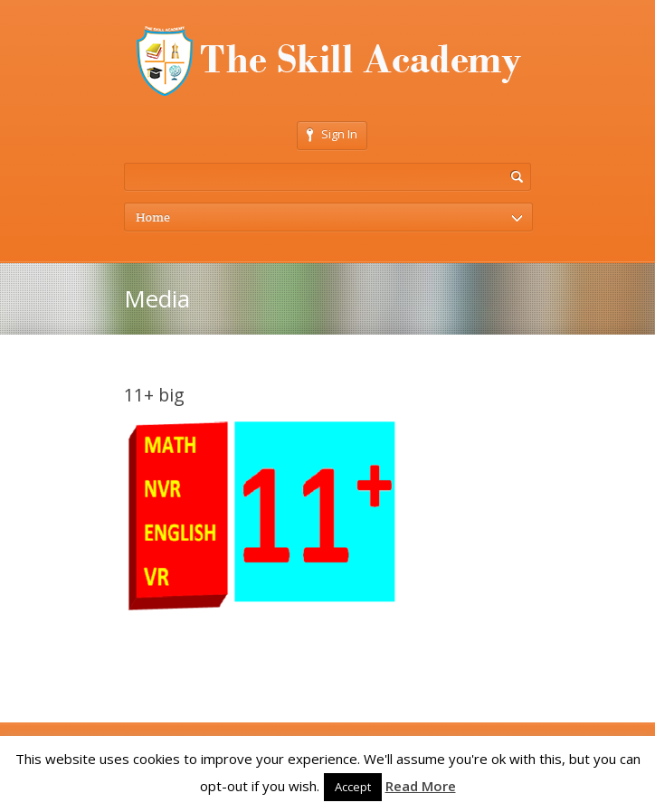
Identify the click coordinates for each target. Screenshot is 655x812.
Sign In (332, 134)
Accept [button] (353, 787)
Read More (421, 786)
